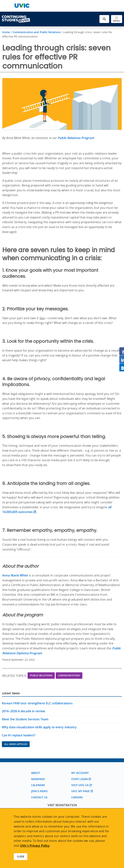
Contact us (39, 797)
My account (80, 773)
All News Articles (16, 744)
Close (21, 857)
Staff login (80, 779)
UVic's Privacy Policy (35, 846)
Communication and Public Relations (37, 32)
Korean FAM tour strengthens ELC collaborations (37, 703)
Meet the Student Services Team (25, 719)
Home (6, 32)
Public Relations (41, 675)
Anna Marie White (15, 575)
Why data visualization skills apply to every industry (39, 727)
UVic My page (80, 791)
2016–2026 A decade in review (23, 711)
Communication (69, 675)
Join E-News (39, 791)
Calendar (38, 785)
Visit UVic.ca (80, 785)
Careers (77, 797)
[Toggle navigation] (117, 19)
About (36, 773)
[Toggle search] (104, 19)
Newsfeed (38, 779)
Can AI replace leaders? (19, 735)
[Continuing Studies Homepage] (16, 19)
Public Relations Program (76, 138)
